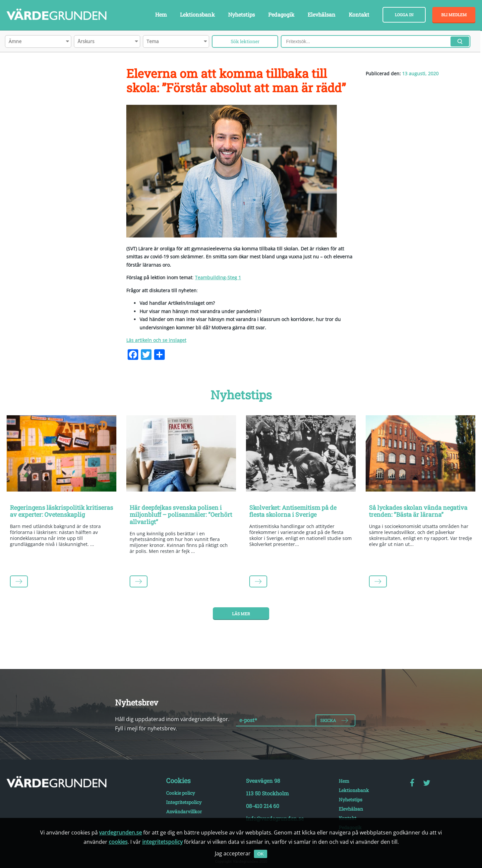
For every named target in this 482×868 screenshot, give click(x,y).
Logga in (404, 15)
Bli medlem (454, 15)
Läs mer (241, 614)
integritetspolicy (162, 842)
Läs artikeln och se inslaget (156, 340)
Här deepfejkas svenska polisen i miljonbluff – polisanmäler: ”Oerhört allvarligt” (181, 515)
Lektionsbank (197, 14)
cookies (118, 842)
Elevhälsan (322, 14)
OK (260, 854)
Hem (161, 14)
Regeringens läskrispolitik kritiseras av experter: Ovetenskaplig (61, 511)
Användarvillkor (184, 811)
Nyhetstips (241, 14)
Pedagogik (281, 14)
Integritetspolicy (184, 802)
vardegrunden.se (120, 833)
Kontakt (359, 14)
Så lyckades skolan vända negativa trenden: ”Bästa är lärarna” (418, 511)
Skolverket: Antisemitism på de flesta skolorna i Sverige (293, 511)
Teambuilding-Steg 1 (218, 277)
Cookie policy (181, 793)
